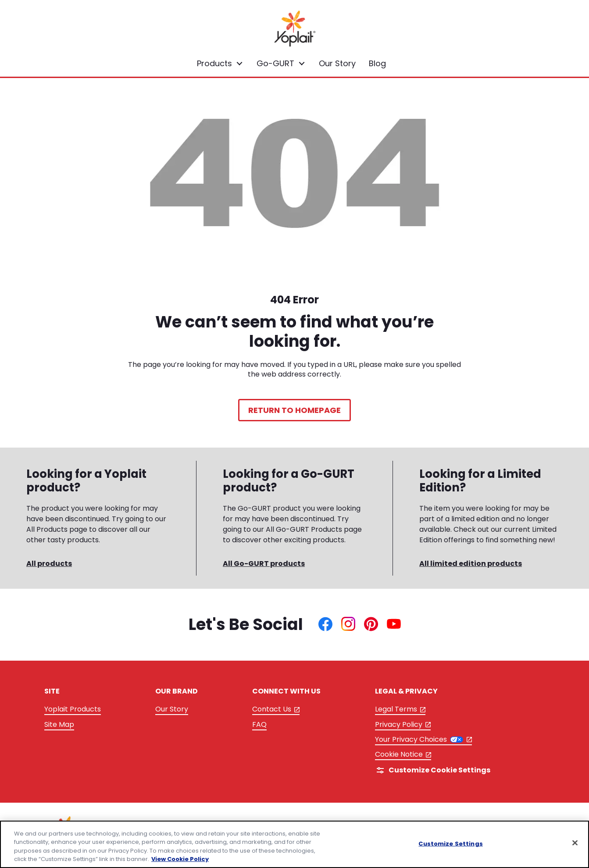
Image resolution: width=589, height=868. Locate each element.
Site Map (59, 724)
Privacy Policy (403, 725)
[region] (294, 844)
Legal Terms (400, 710)
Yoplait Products (73, 709)
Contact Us (276, 710)
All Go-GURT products (264, 564)
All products (49, 564)
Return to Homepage (294, 410)
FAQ (259, 724)
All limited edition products (471, 564)
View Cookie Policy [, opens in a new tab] (180, 859)
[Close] (575, 843)
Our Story (172, 709)
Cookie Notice (403, 755)
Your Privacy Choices (423, 739)
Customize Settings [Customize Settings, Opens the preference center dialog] (450, 844)
